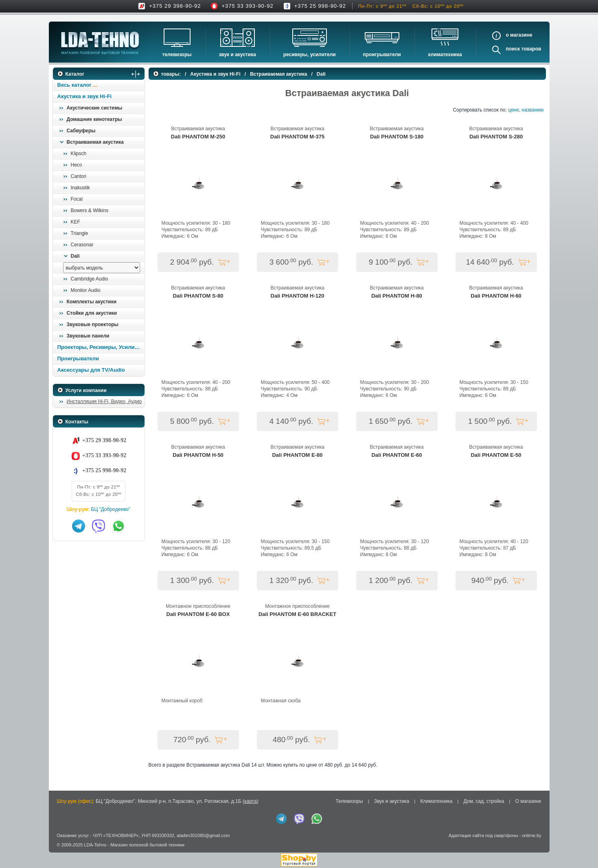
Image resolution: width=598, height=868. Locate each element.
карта (251, 801)
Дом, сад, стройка (484, 801)
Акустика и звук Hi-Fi (85, 96)
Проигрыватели (382, 55)
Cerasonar (82, 245)
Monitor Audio (86, 290)
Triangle (80, 233)
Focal (77, 199)
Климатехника (445, 55)
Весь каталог (74, 85)
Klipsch (79, 153)
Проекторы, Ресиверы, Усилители (101, 347)
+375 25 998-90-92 (320, 6)
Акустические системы (95, 108)
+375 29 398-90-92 (175, 6)
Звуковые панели (88, 336)
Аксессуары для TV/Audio (91, 370)
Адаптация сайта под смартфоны (483, 835)
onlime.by (531, 835)
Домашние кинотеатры (94, 119)
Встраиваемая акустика (95, 142)
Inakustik (80, 188)
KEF (76, 222)
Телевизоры (177, 55)
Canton (79, 176)
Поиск (513, 49)
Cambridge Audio (90, 279)
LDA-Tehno (95, 845)
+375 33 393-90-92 (247, 6)
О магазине (528, 801)
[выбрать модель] (102, 268)
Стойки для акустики (92, 313)
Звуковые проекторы (93, 324)
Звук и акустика (237, 55)
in (60, 850)
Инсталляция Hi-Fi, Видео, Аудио (104, 401)
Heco (77, 165)
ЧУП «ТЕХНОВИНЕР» (116, 835)
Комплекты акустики (92, 302)
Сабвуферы (81, 131)
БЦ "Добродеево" (111, 509)
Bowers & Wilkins (90, 210)
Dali (75, 256)
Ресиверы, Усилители (310, 55)
